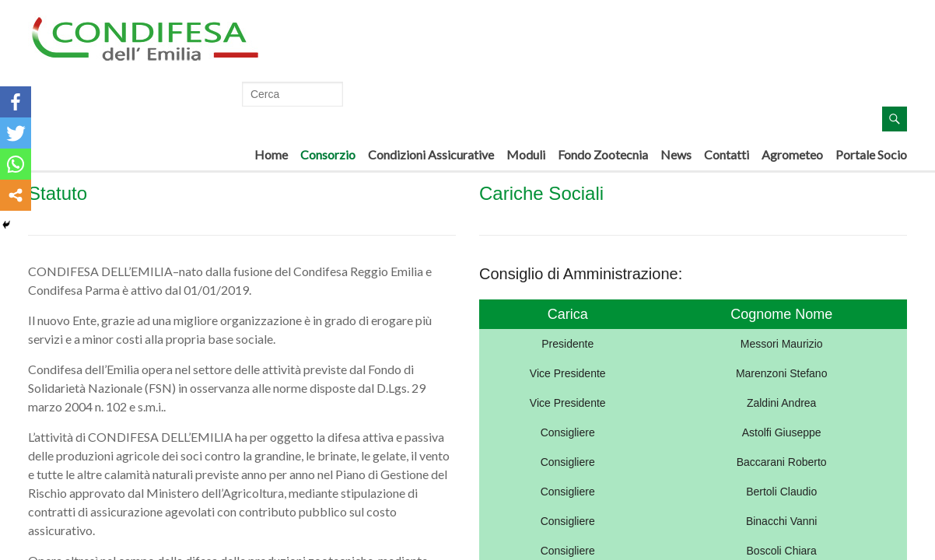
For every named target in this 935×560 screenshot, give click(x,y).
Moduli (526, 154)
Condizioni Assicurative (431, 154)
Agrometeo (792, 154)
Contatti (727, 154)
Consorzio (328, 154)
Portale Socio (871, 154)
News (676, 154)
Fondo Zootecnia (603, 154)
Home (271, 154)
